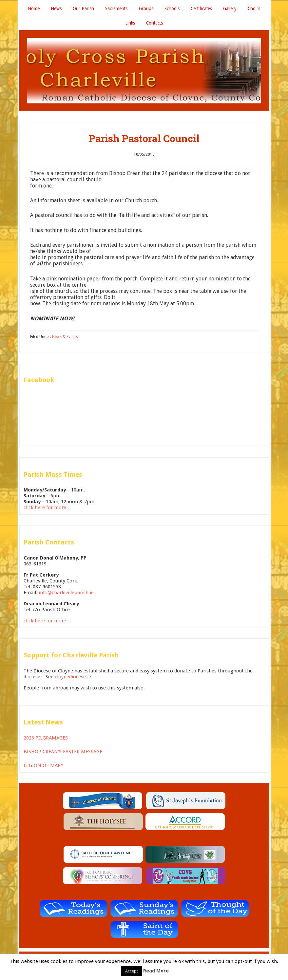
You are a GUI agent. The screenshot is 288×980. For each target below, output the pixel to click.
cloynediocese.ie (73, 678)
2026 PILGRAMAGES (46, 739)
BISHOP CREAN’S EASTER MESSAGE (63, 753)
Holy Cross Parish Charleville (144, 72)
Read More (156, 971)
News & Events (65, 338)
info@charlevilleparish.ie (66, 594)
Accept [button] (132, 971)
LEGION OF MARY (43, 767)
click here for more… (47, 509)
